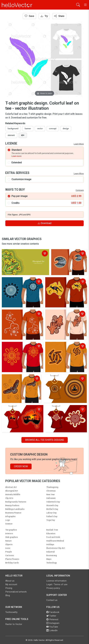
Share (59, 16)
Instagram (53, 623)
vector (40, 129)
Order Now (21, 466)
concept (53, 129)
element (11, 135)
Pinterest (52, 619)
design (66, 129)
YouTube (52, 627)
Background (13, 129)
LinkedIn (52, 630)
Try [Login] (44, 16)
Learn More (79, 144)
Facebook (53, 612)
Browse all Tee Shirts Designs (45, 440)
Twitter (51, 616)
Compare (80, 190)
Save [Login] (29, 16)
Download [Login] (44, 223)
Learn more (16, 156)
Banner (28, 129)
